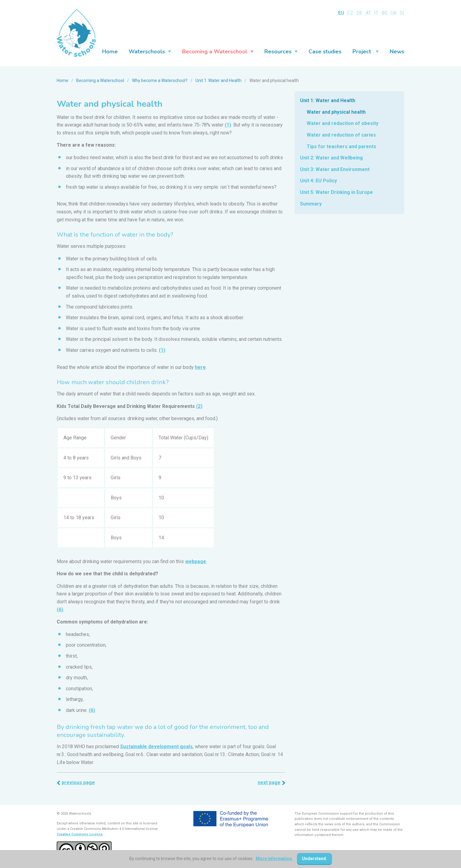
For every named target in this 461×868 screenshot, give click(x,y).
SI (402, 13)
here (200, 367)
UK (394, 13)
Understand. (314, 859)
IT (376, 13)
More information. (274, 859)
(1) (228, 125)
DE (359, 13)
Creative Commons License (80, 834)
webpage (196, 561)
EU (341, 13)
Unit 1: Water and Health (218, 80)
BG (384, 13)
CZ (350, 13)
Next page (269, 782)
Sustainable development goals (156, 747)
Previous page (78, 782)
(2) (199, 406)
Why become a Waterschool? (160, 80)
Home (63, 80)
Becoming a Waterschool (100, 80)
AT (368, 13)
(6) (60, 610)
